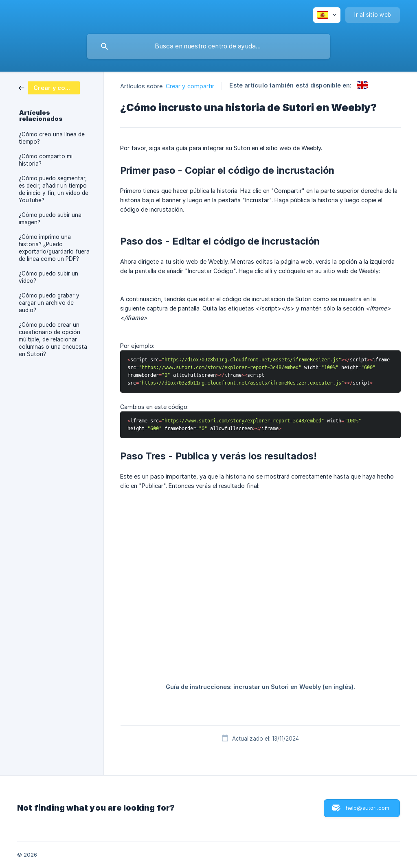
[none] (327, 15)
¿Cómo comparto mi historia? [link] (46, 160)
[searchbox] (208, 46)
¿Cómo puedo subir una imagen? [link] (50, 219)
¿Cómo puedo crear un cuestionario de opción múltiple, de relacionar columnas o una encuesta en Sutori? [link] (53, 339)
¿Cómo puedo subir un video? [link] (48, 277)
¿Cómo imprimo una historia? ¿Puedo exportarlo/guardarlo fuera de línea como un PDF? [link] (54, 248)
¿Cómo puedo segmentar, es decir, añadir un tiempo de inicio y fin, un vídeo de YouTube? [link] (54, 189)
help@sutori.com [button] (368, 808)
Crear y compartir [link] (190, 86)
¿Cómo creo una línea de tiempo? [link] (52, 138)
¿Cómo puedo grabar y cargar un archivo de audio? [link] (49, 303)
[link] (49, 87)
